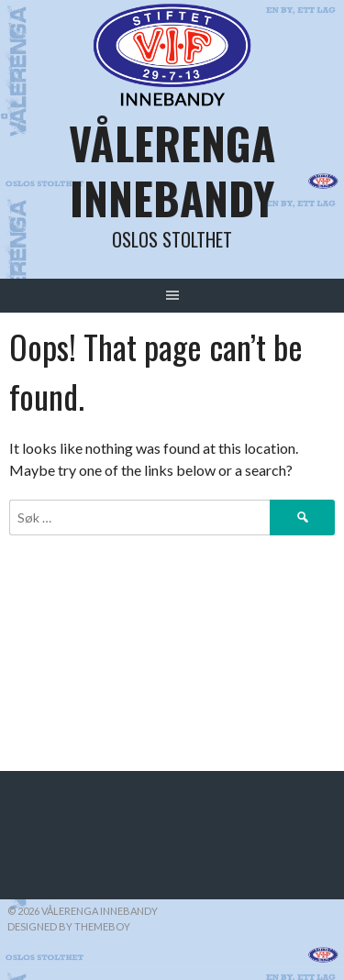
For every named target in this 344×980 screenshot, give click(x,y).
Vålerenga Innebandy (172, 170)
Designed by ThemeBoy (69, 926)
